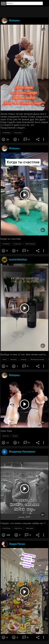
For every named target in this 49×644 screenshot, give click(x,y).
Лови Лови (6, 431)
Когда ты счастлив (11, 239)
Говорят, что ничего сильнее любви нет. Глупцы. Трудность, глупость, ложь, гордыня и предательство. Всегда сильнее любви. (24, 523)
